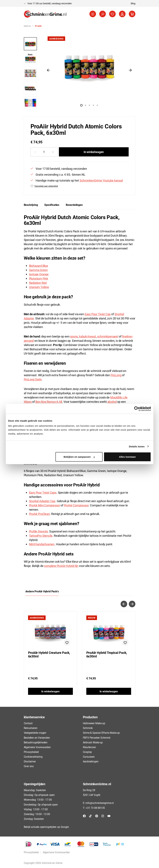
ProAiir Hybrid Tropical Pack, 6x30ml (107, 654)
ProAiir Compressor (76, 505)
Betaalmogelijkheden (36, 742)
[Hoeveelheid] (44, 152)
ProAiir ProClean (39, 514)
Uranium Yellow (39, 287)
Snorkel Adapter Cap (42, 501)
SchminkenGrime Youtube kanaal (101, 180)
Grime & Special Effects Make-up (101, 733)
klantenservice (34, 717)
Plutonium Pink (39, 278)
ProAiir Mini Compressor (45, 505)
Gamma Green (38, 270)
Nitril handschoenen (42, 544)
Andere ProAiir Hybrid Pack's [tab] (42, 591)
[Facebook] (84, 816)
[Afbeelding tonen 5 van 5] (97, 105)
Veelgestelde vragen (35, 733)
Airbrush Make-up (93, 742)
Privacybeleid (31, 752)
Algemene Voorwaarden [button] (56, 852)
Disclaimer (30, 761)
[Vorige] (48, 70)
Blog (133, 3)
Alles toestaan (127, 457)
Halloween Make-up (94, 723)
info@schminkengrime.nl (100, 803)
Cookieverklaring (33, 757)
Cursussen (89, 757)
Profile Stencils (38, 531)
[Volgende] (130, 70)
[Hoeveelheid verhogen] (53, 152)
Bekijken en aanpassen (79, 457)
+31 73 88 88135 (95, 808)
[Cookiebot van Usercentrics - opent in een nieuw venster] (137, 409)
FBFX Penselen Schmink (97, 738)
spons (74, 336)
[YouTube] (109, 816)
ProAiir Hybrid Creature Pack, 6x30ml (49, 654)
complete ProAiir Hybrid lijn (61, 566)
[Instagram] (103, 816)
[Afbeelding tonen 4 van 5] (93, 105)
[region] (80, 72)
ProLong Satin (33, 379)
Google (65, 827)
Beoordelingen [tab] (74, 205)
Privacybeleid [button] (31, 852)
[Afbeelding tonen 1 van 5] (81, 105)
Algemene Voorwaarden (37, 747)
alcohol (112, 402)
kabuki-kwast (88, 336)
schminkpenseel (108, 336)
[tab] (31, 205)
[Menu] (93, 14)
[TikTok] (90, 816)
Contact (28, 723)
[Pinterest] (97, 816)
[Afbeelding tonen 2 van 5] (85, 105)
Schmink (88, 728)
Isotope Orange (39, 274)
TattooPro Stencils (41, 536)
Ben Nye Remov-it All (49, 402)
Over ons (29, 766)
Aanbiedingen (91, 761)
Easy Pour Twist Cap (98, 314)
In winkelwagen (94, 152)
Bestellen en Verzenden (37, 738)
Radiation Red (38, 283)
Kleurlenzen (89, 747)
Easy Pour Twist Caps (43, 492)
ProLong (116, 375)
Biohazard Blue (39, 266)
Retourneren (31, 728)
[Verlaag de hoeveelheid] (35, 152)
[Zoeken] (103, 14)
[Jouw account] (122, 14)
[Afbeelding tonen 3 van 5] (89, 105)
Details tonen (137, 446)
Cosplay (87, 752)
